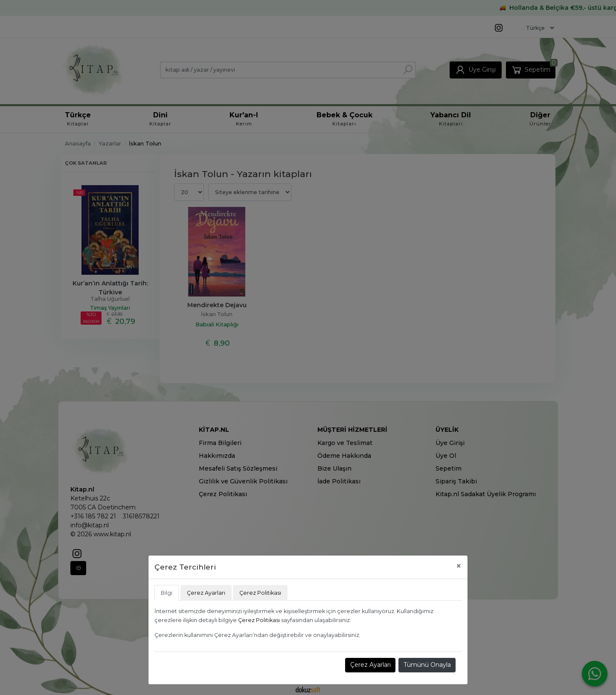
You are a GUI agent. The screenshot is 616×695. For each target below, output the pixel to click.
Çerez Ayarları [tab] (206, 593)
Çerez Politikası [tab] (260, 593)
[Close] (459, 566)
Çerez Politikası (259, 620)
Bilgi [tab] (167, 593)
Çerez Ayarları (370, 665)
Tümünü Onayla (427, 665)
